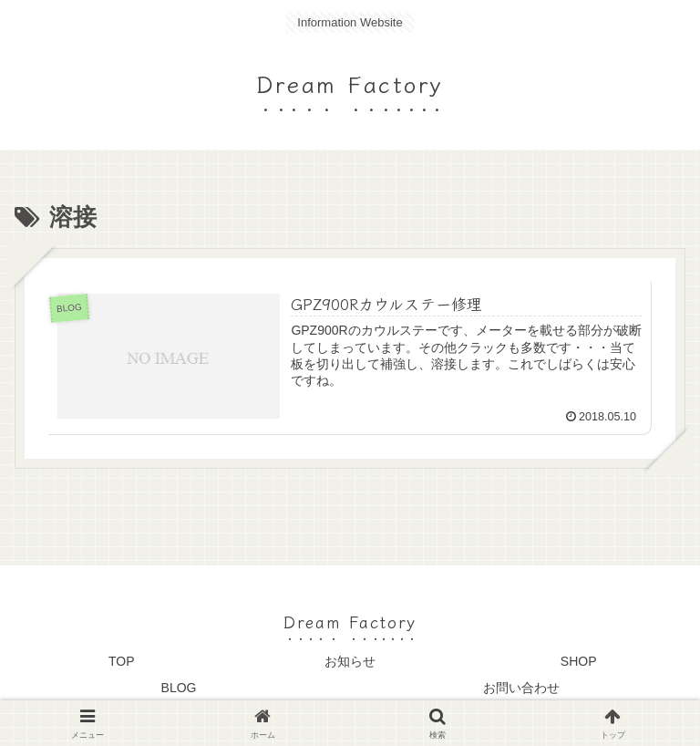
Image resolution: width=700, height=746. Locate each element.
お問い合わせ (521, 688)
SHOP (579, 661)
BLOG (179, 688)
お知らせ (350, 661)
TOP (122, 661)
